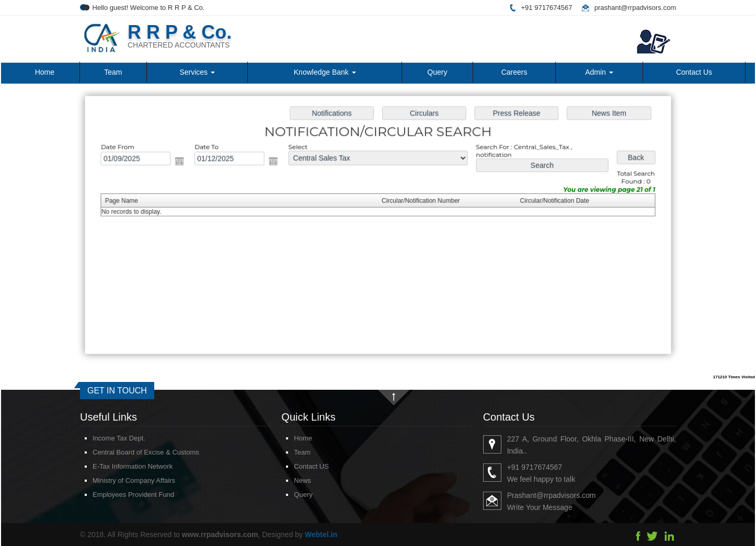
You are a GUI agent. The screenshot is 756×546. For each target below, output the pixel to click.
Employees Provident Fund (121, 495)
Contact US (299, 466)
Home (45, 72)
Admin (599, 72)
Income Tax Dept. (107, 438)
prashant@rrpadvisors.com (635, 8)
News (290, 480)
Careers (514, 72)
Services (197, 72)
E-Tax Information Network (121, 466)
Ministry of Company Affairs (122, 480)
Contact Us (694, 72)
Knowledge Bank (325, 72)
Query (437, 72)
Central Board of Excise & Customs (134, 452)
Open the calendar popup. (184, 162)
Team (113, 72)
